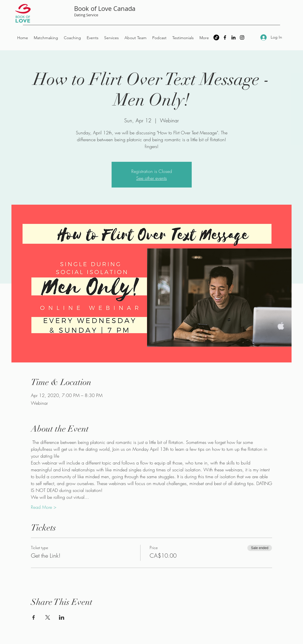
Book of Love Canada (105, 8)
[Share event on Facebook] (34, 617)
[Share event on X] (48, 617)
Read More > (44, 507)
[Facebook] (225, 37)
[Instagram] (242, 37)
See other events (151, 178)
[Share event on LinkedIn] (62, 617)
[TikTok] (216, 37)
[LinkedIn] (233, 37)
